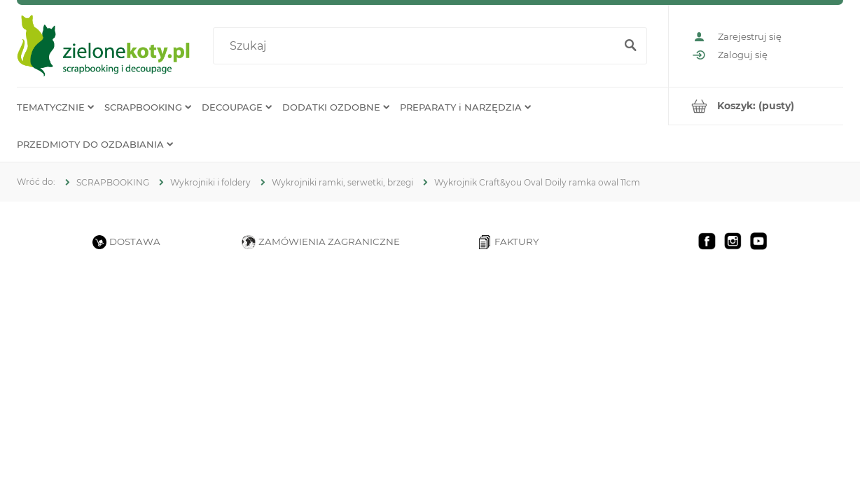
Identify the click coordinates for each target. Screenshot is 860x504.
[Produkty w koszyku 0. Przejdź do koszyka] (756, 106)
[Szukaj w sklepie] (417, 46)
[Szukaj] (630, 46)
